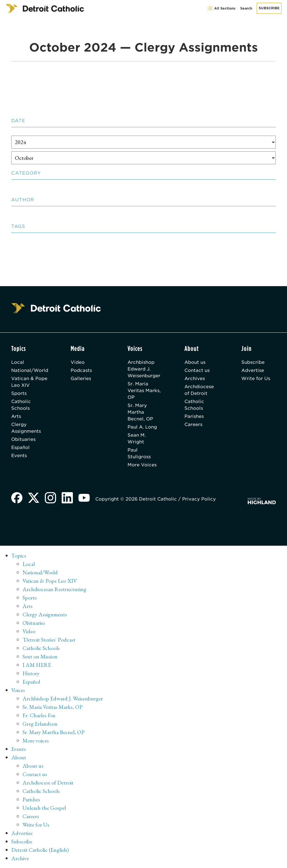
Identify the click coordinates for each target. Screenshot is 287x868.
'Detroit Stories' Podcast (49, 640)
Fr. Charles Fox (39, 715)
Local (18, 362)
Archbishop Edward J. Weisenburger (144, 369)
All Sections (221, 8)
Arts (16, 416)
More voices (36, 740)
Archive (20, 858)
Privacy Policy (199, 499)
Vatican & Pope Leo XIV (29, 382)
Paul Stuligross (139, 453)
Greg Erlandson (40, 724)
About (19, 757)
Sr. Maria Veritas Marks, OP (144, 391)
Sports (19, 393)
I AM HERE (37, 665)
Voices (18, 690)
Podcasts (81, 370)
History (31, 673)
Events (19, 456)
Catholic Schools (21, 405)
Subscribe (269, 8)
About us (195, 362)
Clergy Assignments (26, 428)
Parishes (194, 416)
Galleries (81, 379)
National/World (30, 370)
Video (78, 362)
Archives (195, 379)
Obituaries (23, 439)
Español (20, 447)
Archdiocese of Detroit (199, 390)
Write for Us (256, 379)
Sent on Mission (40, 656)
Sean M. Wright (137, 438)
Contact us (197, 370)
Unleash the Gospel (44, 808)
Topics (19, 555)
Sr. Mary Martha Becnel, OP (140, 412)
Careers (193, 424)
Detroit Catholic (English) (40, 850)
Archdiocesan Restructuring (54, 589)
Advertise (253, 370)
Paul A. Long (142, 427)
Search (246, 8)
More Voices (142, 465)
